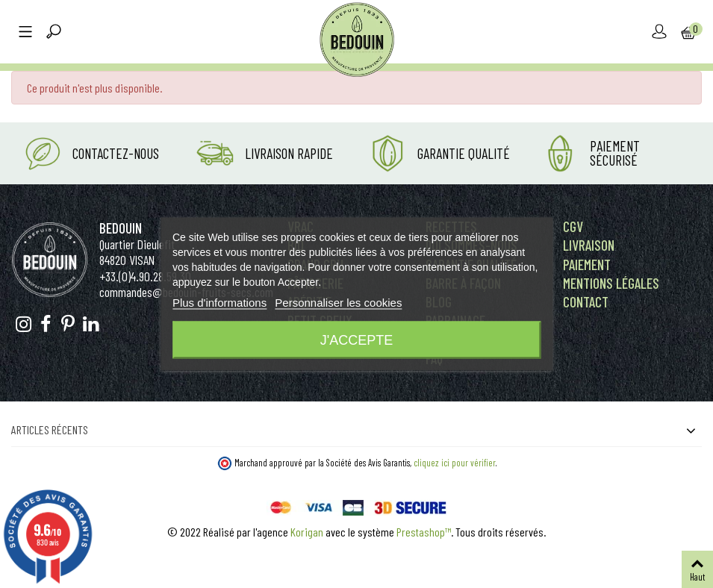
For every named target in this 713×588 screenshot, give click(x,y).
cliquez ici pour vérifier (455, 463)
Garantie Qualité (464, 153)
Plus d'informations (219, 303)
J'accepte (356, 340)
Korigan (307, 532)
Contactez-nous (116, 153)
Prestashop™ (424, 532)
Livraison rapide (289, 153)
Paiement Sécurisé (615, 153)
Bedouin (121, 228)
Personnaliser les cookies (338, 303)
